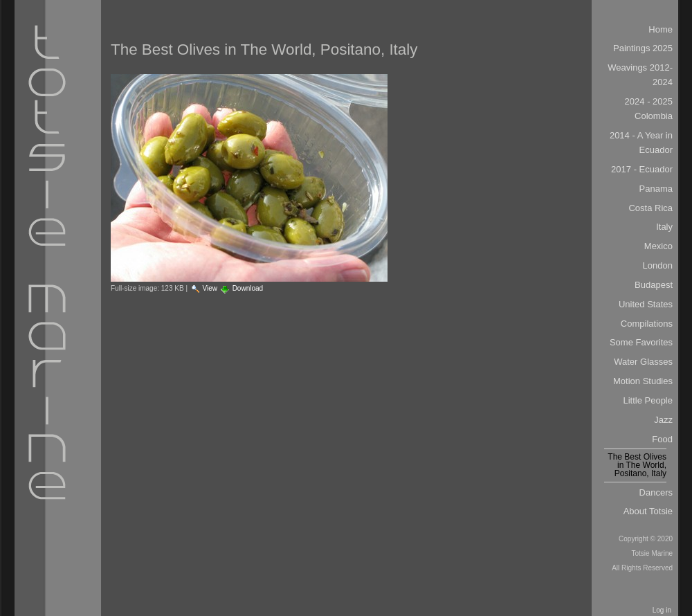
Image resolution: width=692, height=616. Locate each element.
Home (661, 29)
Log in (662, 610)
